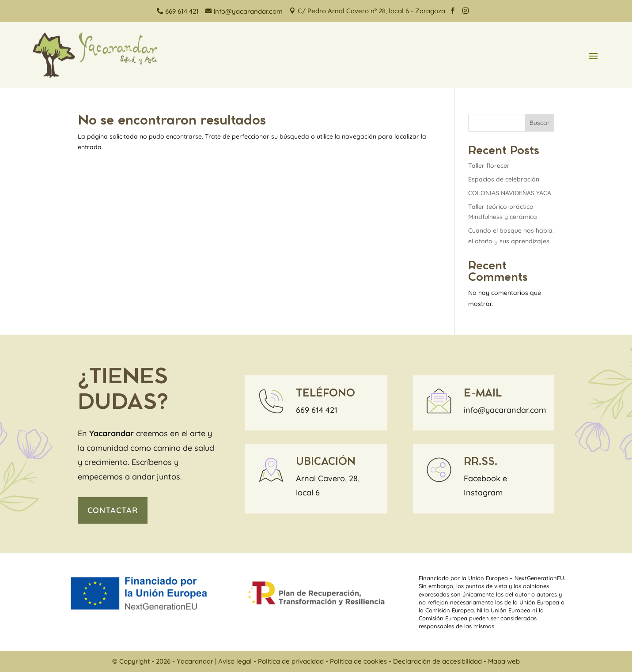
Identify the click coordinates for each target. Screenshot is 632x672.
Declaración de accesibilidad (437, 661)
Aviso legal (235, 661)
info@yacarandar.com (505, 410)
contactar (113, 510)
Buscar (540, 123)
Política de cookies (358, 661)
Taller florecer (489, 166)
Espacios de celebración (504, 179)
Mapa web (504, 661)
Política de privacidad (291, 661)
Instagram (483, 493)
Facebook (482, 478)
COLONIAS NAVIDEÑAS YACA (510, 193)
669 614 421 (317, 410)
